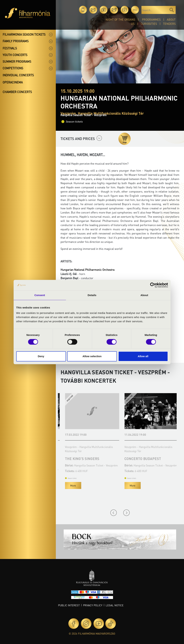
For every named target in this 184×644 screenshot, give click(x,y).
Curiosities (149, 24)
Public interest (69, 605)
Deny (41, 356)
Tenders (169, 24)
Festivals (10, 48)
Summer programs (17, 61)
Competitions (13, 68)
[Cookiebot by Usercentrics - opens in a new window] (153, 285)
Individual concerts (18, 75)
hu (135, 10)
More (69, 489)
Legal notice (115, 605)
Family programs (16, 41)
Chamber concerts (17, 92)
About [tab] (144, 295)
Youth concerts (15, 55)
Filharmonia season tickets (24, 34)
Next (126, 513)
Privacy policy (93, 605)
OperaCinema (13, 82)
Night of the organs (120, 19)
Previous (114, 513)
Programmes (151, 19)
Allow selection (92, 356)
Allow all (143, 356)
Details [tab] (92, 295)
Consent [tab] (40, 295)
